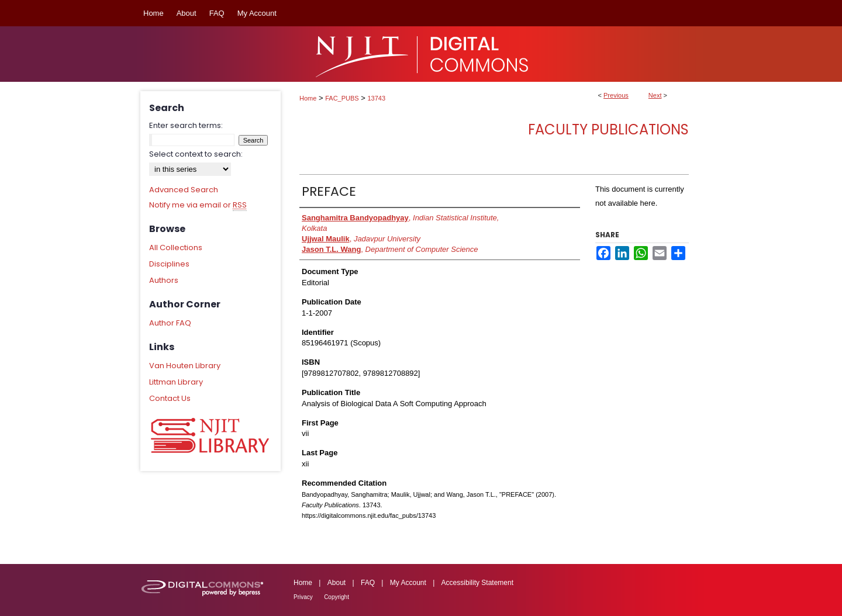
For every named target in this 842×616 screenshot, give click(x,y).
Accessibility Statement (477, 583)
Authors (164, 280)
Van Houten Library (185, 366)
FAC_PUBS (342, 98)
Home (308, 98)
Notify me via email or (198, 205)
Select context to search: (196, 154)
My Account (408, 583)
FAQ (368, 583)
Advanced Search (184, 190)
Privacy (303, 597)
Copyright (337, 597)
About (337, 583)
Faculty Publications (608, 129)
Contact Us (170, 398)
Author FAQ (170, 323)
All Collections (176, 248)
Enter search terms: (186, 125)
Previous (616, 95)
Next (655, 95)
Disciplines (169, 264)
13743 (377, 98)
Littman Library (176, 382)
